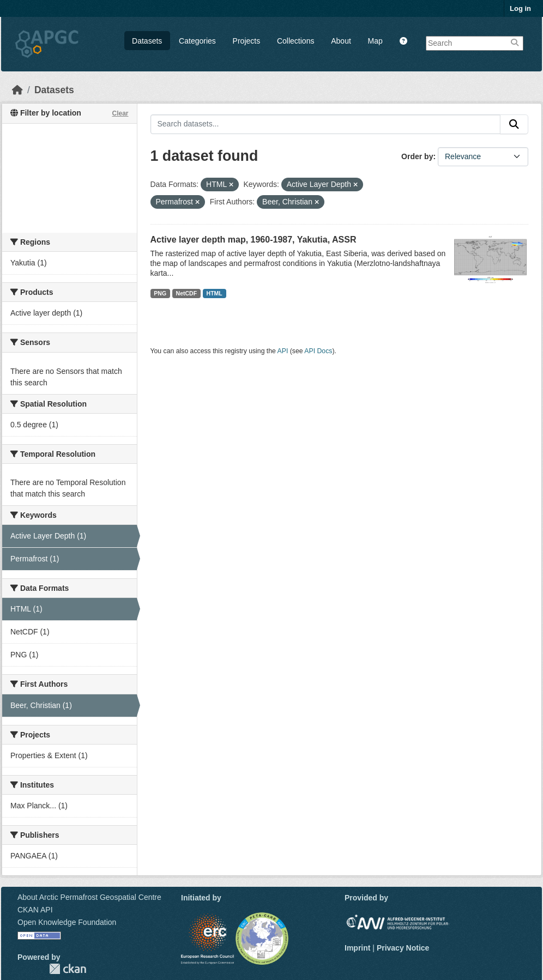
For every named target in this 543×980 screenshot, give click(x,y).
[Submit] (514, 124)
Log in (520, 8)
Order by (417, 156)
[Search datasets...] (326, 124)
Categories (197, 41)
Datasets (147, 41)
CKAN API (35, 910)
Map (375, 41)
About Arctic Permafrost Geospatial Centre (89, 897)
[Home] (17, 90)
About (341, 41)
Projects (247, 41)
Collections (295, 41)
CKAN (68, 969)
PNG (160, 293)
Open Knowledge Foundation (67, 922)
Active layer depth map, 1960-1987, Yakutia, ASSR (254, 240)
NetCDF (187, 293)
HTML (215, 293)
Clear (120, 113)
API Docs (318, 351)
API (283, 351)
